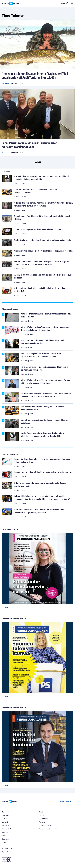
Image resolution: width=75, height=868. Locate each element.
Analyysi (5, 822)
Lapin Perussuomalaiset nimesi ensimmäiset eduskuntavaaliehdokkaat (29, 145)
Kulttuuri (5, 832)
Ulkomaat (5, 826)
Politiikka (5, 83)
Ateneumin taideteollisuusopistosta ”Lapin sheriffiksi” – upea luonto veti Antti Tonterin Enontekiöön (36, 76)
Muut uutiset (6, 829)
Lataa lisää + (37, 162)
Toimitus (42, 822)
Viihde (4, 843)
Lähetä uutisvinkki (45, 826)
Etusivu (41, 815)
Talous (4, 819)
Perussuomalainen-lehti (48, 829)
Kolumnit (5, 839)
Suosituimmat (44, 819)
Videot (4, 836)
